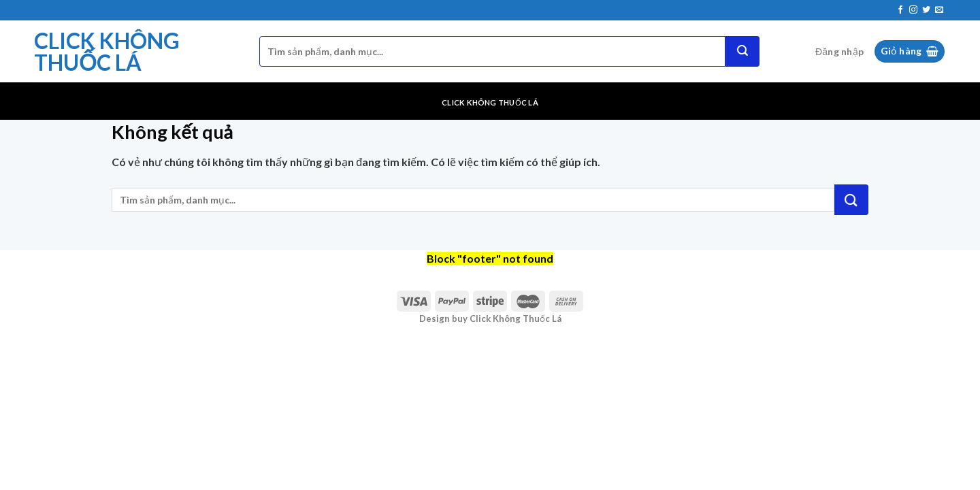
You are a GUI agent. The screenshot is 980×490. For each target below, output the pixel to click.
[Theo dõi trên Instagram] (913, 10)
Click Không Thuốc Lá (107, 52)
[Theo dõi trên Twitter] (926, 10)
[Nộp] (742, 51)
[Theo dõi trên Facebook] (900, 10)
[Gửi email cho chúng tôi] (939, 10)
